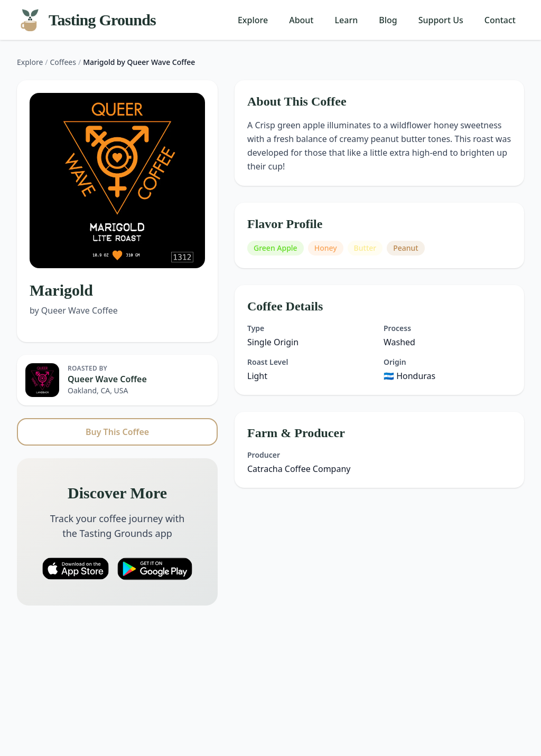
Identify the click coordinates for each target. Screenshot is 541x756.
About (301, 20)
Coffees (63, 62)
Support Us (441, 20)
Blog (388, 20)
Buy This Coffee (117, 432)
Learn (347, 20)
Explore (253, 20)
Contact (500, 20)
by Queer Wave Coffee (74, 310)
